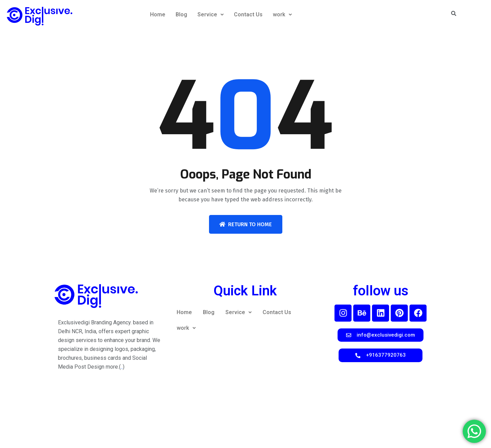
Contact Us (248, 14)
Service (211, 14)
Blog (181, 14)
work (282, 14)
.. (122, 367)
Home (158, 14)
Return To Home (245, 224)
